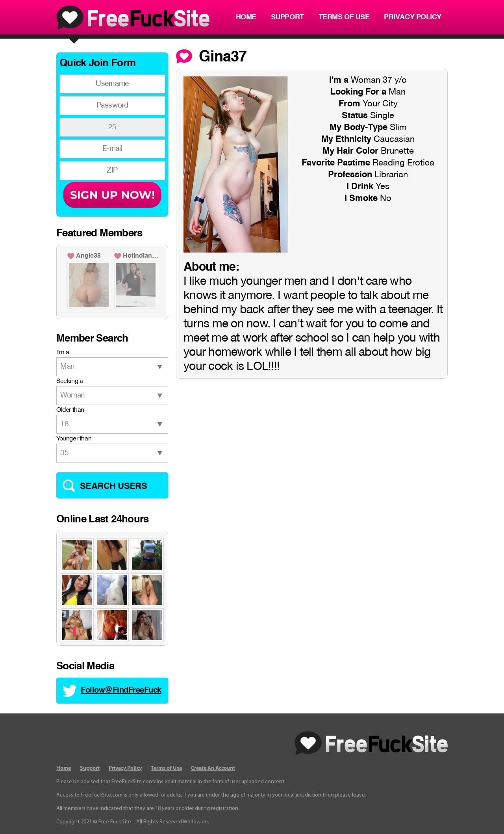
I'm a (63, 353)
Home (246, 17)
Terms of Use (344, 17)
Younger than (74, 439)
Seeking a (69, 381)
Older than (70, 410)
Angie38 (88, 256)
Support (287, 17)
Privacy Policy (413, 17)
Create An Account (213, 768)
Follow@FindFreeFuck (121, 691)
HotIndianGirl (142, 256)
